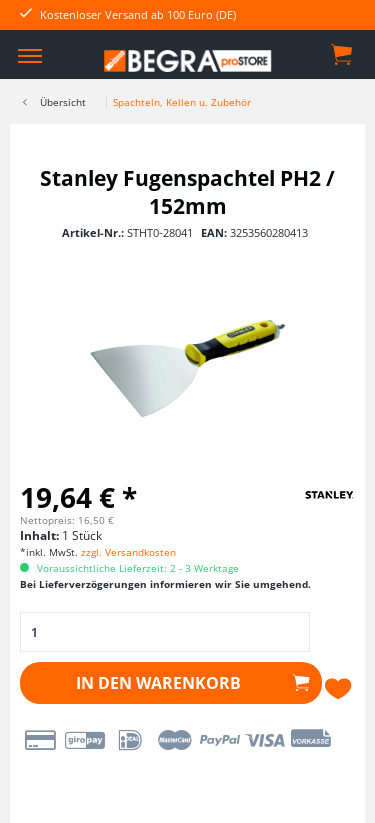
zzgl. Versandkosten (128, 552)
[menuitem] (30, 55)
